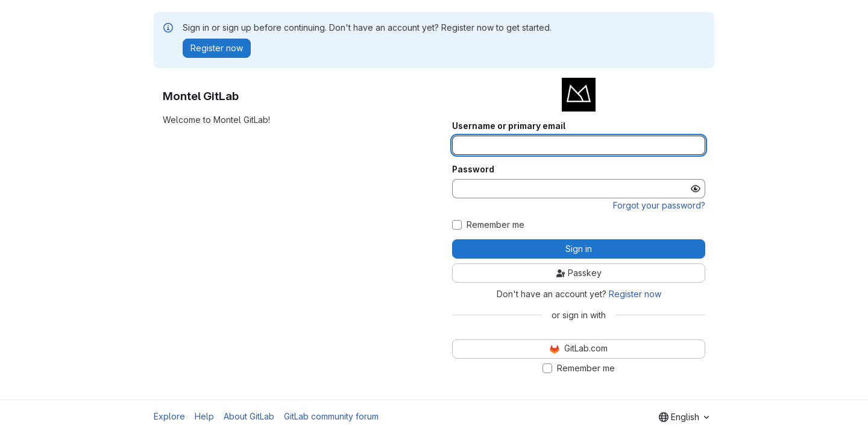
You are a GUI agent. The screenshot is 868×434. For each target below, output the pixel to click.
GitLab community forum (331, 416)
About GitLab (249, 416)
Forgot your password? (659, 205)
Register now (635, 294)
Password (473, 169)
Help (204, 416)
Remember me (495, 225)
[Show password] (696, 189)
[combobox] (684, 417)
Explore (169, 416)
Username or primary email (509, 126)
